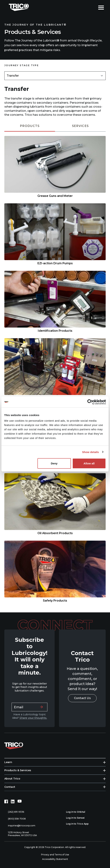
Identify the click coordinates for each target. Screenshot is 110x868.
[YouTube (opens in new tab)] (20, 801)
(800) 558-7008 (15, 819)
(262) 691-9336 (14, 812)
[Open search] (93, 7)
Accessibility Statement (55, 859)
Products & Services (18, 770)
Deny (54, 463)
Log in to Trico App (79, 824)
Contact (10, 787)
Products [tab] (30, 126)
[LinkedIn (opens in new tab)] (13, 801)
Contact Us (82, 698)
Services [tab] (80, 126)
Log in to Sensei (77, 818)
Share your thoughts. (33, 718)
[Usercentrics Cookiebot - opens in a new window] (90, 402)
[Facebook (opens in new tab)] (6, 801)
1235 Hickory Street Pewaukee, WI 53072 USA (21, 834)
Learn (8, 762)
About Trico (12, 779)
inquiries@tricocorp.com (20, 826)
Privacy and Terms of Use (55, 855)
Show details (91, 452)
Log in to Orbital (78, 812)
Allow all (89, 463)
